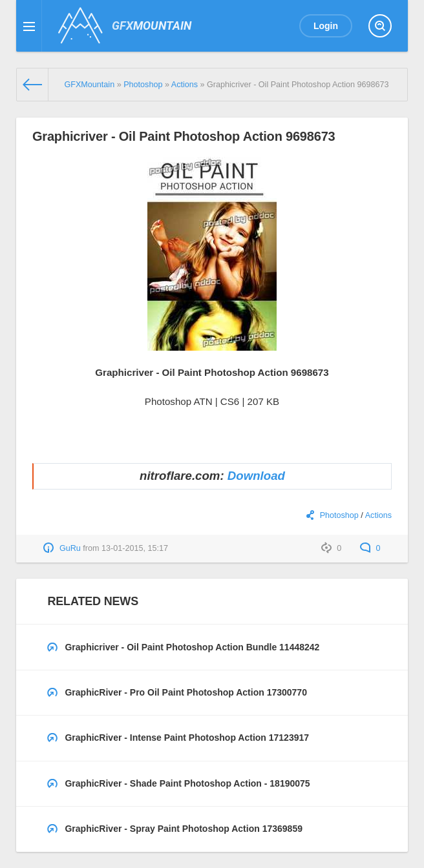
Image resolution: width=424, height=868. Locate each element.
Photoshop (339, 515)
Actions (378, 515)
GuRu (70, 548)
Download (256, 476)
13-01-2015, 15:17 (135, 548)
